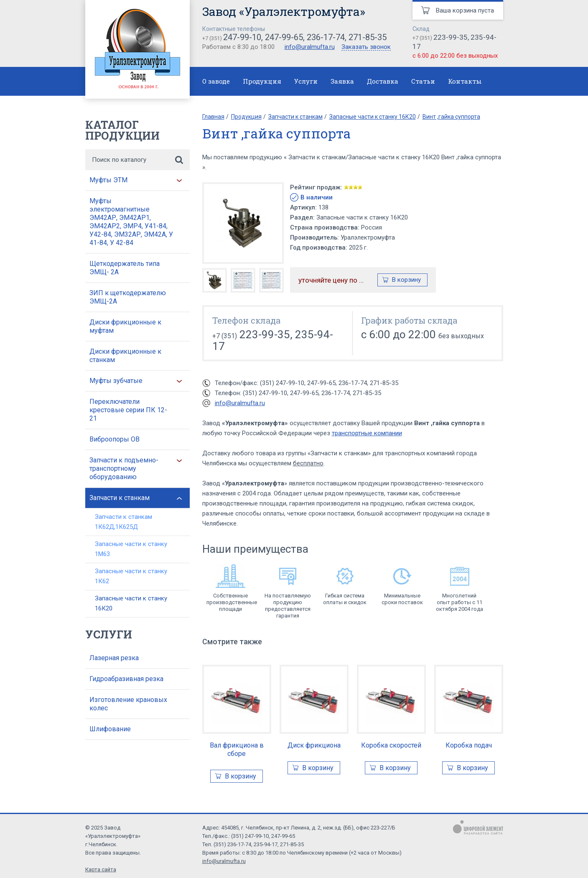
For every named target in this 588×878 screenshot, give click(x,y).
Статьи (423, 81)
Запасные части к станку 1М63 (131, 549)
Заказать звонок (366, 47)
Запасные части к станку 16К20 (131, 603)
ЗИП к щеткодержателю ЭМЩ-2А (128, 297)
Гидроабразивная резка (126, 679)
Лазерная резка (114, 658)
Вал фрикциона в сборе (237, 749)
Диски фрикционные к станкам (125, 356)
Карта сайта (101, 869)
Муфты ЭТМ (108, 180)
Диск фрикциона (314, 745)
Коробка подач (469, 745)
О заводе (216, 81)
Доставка (383, 81)
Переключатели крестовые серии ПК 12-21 (128, 410)
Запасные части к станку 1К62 (131, 576)
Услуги (306, 81)
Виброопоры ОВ (115, 439)
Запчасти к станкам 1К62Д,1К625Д (123, 522)
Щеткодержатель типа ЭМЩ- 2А (125, 268)
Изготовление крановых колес (128, 704)
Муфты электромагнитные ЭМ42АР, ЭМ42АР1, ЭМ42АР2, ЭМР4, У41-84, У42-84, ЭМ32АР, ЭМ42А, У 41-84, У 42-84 (131, 222)
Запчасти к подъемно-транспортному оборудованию (124, 468)
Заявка (342, 81)
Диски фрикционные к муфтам (125, 326)
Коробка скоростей (391, 745)
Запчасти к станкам (120, 498)
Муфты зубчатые (116, 381)
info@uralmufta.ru (310, 47)
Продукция (262, 81)
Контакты (465, 81)
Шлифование (110, 729)
